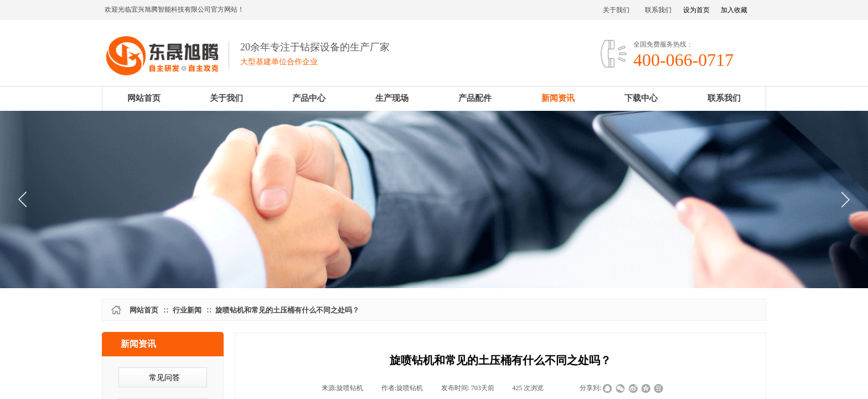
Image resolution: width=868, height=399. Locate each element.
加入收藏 (734, 10)
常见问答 (164, 378)
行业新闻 (187, 310)
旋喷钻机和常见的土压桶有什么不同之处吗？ (287, 310)
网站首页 (144, 310)
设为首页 (696, 10)
